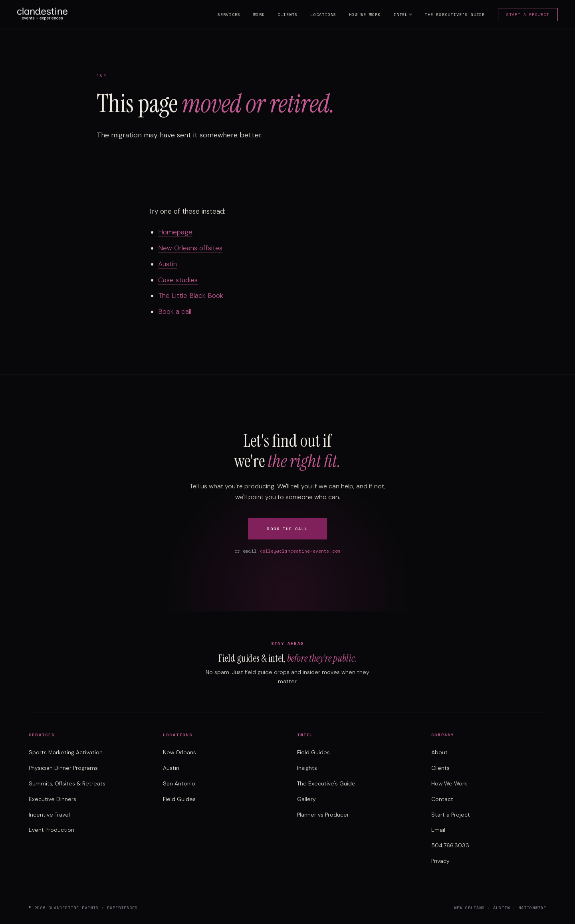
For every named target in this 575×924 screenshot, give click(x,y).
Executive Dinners (53, 799)
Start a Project (526, 15)
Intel (399, 15)
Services (227, 15)
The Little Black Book (191, 295)
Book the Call (287, 529)
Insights (307, 768)
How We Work (363, 15)
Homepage (175, 232)
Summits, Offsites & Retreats (67, 783)
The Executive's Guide (453, 15)
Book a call (175, 311)
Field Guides (179, 799)
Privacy (440, 861)
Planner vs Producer (323, 815)
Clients (286, 15)
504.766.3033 (450, 845)
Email (438, 830)
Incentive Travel (49, 815)
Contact (442, 799)
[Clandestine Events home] (44, 14)
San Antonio (179, 783)
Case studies (178, 280)
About (439, 752)
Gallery (306, 799)
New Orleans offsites (190, 248)
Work (257, 15)
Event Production (52, 830)
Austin (168, 264)
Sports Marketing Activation (66, 752)
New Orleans (179, 752)
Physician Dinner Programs (63, 768)
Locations (322, 15)
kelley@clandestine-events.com (300, 551)
